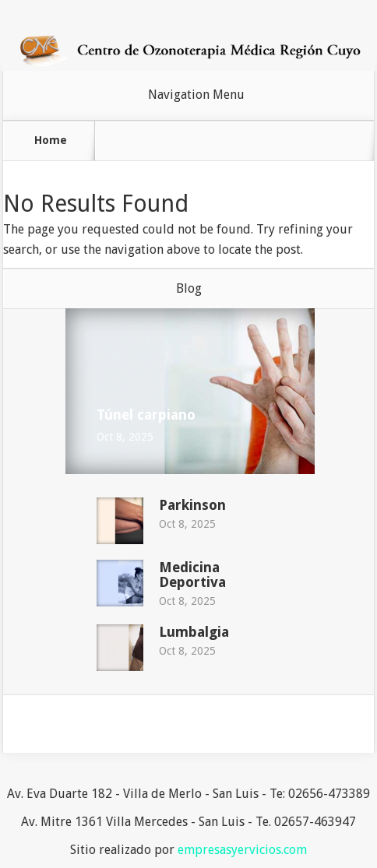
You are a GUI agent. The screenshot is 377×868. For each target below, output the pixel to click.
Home (51, 140)
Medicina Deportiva (192, 575)
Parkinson (192, 505)
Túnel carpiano (146, 415)
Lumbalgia (194, 632)
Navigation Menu (196, 95)
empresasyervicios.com (242, 850)
